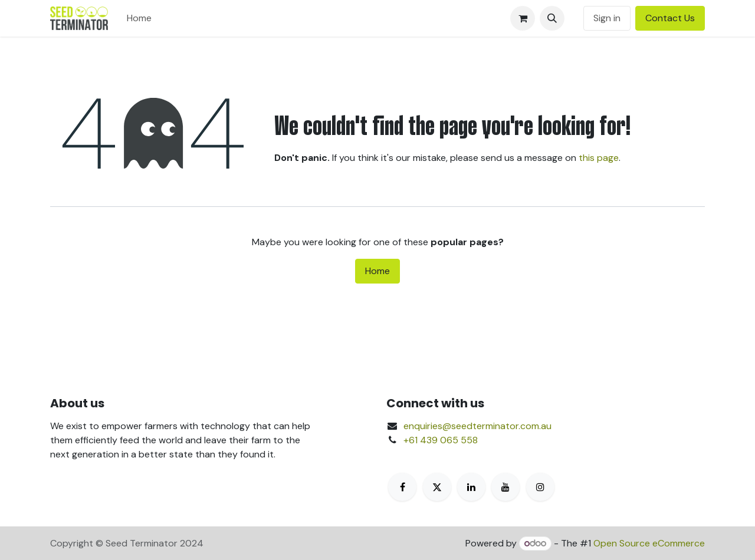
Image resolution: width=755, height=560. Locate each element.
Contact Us (670, 18)
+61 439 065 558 (441, 440)
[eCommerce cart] (523, 18)
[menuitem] (139, 18)
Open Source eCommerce (649, 543)
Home (377, 271)
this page (599, 158)
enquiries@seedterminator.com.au (477, 426)
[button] (552, 18)
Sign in (607, 18)
